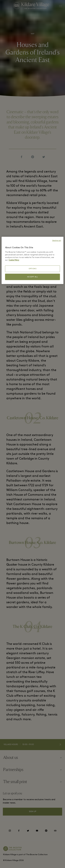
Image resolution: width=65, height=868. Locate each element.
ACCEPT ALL (33, 277)
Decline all (57, 241)
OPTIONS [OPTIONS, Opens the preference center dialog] (33, 269)
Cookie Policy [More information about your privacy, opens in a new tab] (14, 260)
